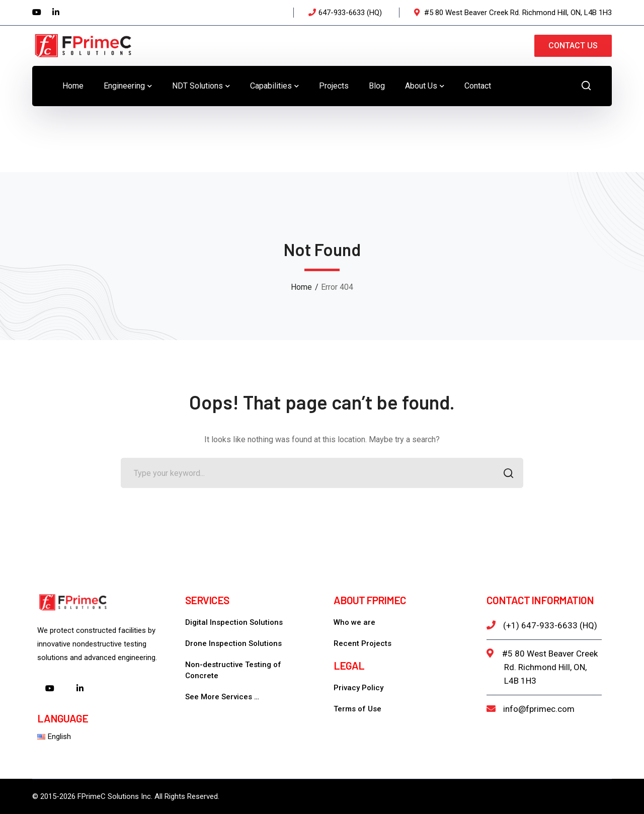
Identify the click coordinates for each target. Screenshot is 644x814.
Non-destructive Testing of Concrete (233, 670)
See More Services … (222, 697)
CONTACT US (573, 46)
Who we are (354, 622)
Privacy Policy (358, 688)
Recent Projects (363, 643)
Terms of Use (357, 709)
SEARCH (505, 474)
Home (301, 287)
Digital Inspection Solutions (234, 622)
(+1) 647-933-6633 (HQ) (550, 625)
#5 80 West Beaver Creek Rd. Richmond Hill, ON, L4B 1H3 (550, 667)
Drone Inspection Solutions (233, 643)
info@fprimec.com (539, 709)
